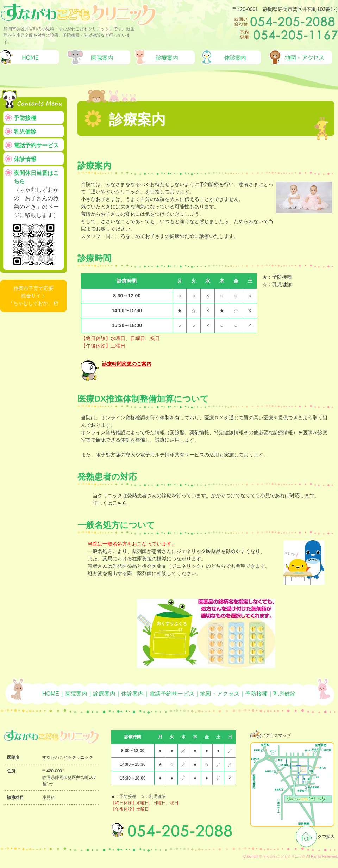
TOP (306, 839)
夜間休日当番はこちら (36, 220)
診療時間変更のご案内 (127, 364)
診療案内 (104, 694)
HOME (51, 694)
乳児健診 (25, 132)
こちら (120, 503)
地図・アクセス (220, 694)
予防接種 (25, 118)
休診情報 (25, 159)
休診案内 (132, 694)
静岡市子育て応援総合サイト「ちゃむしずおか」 (31, 296)
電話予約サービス (36, 145)
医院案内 (76, 694)
